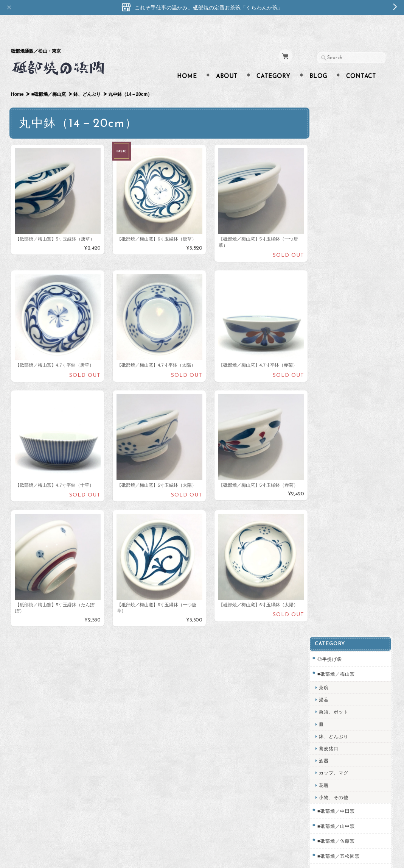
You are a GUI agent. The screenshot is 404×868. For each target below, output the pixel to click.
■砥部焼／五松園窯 (344, 296)
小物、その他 (339, 238)
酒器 (329, 201)
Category (273, 62)
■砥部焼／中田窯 (342, 252)
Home (187, 62)
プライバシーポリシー (348, 623)
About (227, 62)
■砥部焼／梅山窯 (48, 80)
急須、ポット (339, 152)
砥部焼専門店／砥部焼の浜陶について (354, 590)
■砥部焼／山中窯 (342, 266)
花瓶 (329, 226)
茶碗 (329, 128)
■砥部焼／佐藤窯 (342, 282)
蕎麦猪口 (334, 189)
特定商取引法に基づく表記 (352, 638)
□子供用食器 (337, 327)
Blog (318, 62)
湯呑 (329, 140)
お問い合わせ (339, 608)
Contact (361, 62)
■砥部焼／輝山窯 (342, 311)
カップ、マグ (339, 213)
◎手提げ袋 (335, 100)
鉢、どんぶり (87, 80)
